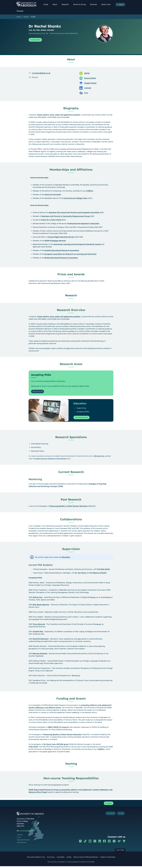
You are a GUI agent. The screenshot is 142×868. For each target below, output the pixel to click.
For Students (106, 816)
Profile (33, 17)
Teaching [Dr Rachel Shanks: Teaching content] (71, 765)
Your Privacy (51, 859)
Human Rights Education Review (61, 237)
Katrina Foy (38, 599)
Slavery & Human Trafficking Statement (86, 859)
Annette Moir (38, 633)
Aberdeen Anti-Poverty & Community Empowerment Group (66, 217)
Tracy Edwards (39, 625)
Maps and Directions (23, 842)
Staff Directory (22, 844)
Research (66, 4)
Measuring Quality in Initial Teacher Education (69, 507)
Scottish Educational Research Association (62, 251)
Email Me (37, 392)
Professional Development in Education (83, 224)
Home (19, 17)
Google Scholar (90, 83)
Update (108, 805)
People (21, 11)
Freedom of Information (108, 859)
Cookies (69, 859)
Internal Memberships (39, 178)
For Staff (120, 816)
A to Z (19, 839)
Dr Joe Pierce (81, 574)
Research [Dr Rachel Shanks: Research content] (71, 296)
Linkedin (88, 88)
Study (47, 4)
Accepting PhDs (37, 40)
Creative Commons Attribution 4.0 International (50, 460)
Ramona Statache (40, 655)
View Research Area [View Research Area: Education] (83, 419)
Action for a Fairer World (51, 220)
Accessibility (61, 859)
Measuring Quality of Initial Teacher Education (63, 736)
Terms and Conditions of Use (36, 859)
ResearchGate (90, 79)
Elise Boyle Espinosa (41, 606)
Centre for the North (53, 195)
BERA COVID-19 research (59, 728)
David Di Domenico (41, 640)
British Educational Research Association (61, 258)
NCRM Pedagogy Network (55, 241)
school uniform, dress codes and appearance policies (59, 115)
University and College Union (75, 199)
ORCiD (87, 74)
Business (95, 4)
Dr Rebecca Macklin (98, 574)
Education (66, 558)
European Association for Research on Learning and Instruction (71, 254)
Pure (86, 93)
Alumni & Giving (81, 4)
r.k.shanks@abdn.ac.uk (41, 73)
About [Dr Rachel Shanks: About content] (71, 60)
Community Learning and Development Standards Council (77, 245)
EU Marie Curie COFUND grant (56, 746)
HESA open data (99, 457)
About (56, 4)
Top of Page (120, 852)
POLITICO (33, 748)
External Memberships (39, 206)
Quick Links (107, 4)
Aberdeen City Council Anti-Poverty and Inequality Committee (74, 213)
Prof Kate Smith (103, 570)
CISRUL (90, 191)
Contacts (20, 837)
